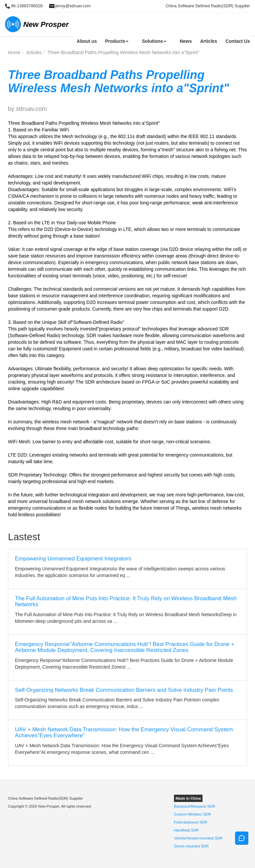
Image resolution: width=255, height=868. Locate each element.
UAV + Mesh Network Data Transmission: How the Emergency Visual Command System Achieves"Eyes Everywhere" (124, 732)
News (186, 41)
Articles (209, 41)
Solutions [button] (154, 41)
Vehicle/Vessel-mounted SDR (198, 838)
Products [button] (117, 41)
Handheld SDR (186, 830)
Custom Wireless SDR (192, 814)
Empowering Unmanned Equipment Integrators (73, 559)
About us (87, 41)
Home (14, 52)
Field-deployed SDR (191, 822)
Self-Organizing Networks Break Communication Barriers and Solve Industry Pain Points (124, 690)
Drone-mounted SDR (191, 846)
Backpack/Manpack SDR (195, 806)
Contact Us (238, 41)
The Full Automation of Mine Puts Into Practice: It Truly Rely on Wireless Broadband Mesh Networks (126, 601)
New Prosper (46, 24)
